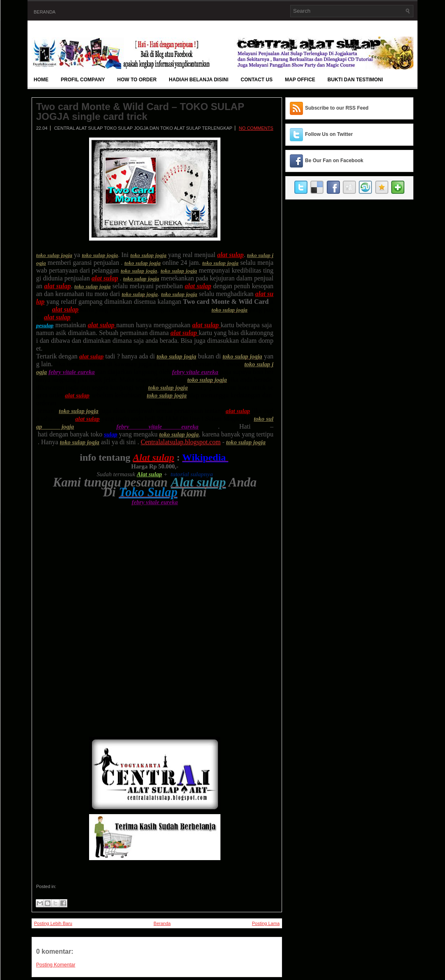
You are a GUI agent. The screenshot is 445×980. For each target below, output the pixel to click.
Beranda (45, 12)
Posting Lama (266, 923)
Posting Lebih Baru (53, 923)
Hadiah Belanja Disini (198, 80)
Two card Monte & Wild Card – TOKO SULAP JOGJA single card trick (140, 112)
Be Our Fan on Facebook (334, 161)
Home (41, 80)
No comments (256, 128)
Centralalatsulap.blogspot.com (181, 442)
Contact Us (257, 80)
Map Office (300, 80)
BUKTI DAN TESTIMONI (355, 80)
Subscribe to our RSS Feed (337, 108)
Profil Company (83, 80)
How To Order (137, 80)
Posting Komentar (56, 965)
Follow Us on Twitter (329, 134)
